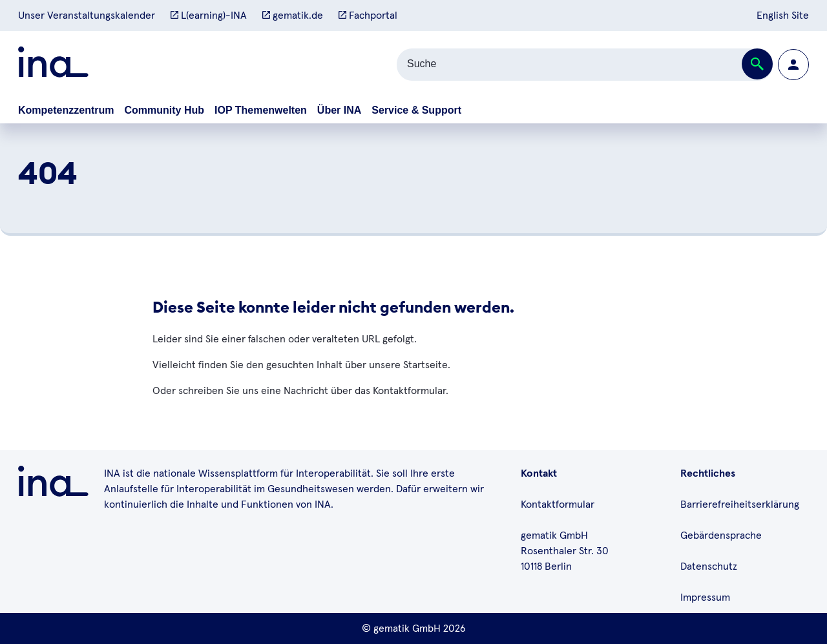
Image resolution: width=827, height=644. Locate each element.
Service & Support (416, 110)
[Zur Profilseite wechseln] (793, 65)
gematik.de (293, 16)
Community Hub (164, 110)
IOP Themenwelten (261, 110)
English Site (783, 16)
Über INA (339, 110)
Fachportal (368, 16)
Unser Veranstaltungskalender (87, 16)
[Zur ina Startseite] (53, 64)
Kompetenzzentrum (66, 110)
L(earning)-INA (209, 16)
